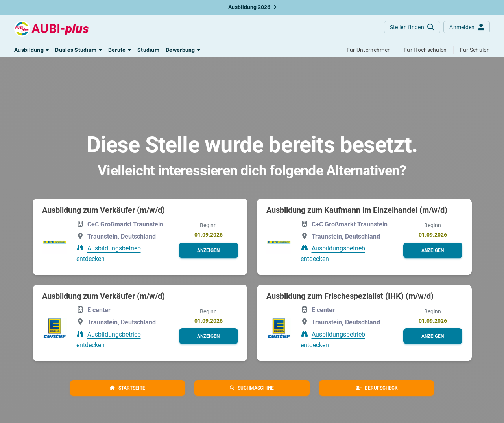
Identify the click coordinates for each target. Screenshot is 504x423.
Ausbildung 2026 (252, 7)
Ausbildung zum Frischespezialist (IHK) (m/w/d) (350, 296)
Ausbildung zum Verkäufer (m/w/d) (103, 210)
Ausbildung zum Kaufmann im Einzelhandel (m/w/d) (357, 210)
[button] (31, 50)
